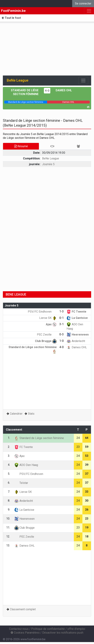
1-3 (62, 311)
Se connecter (83, 3)
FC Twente (76, 312)
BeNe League (51, 158)
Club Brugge (46, 341)
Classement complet (23, 609)
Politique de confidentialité (48, 629)
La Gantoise (77, 318)
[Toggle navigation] (83, 81)
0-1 (62, 318)
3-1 (62, 324)
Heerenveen (78, 335)
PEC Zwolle (47, 335)
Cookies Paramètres (25, 633)
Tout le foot (11, 18)
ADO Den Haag (26, 465)
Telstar (21, 483)
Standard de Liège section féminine (39, 438)
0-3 (62, 334)
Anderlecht (76, 341)
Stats (31, 414)
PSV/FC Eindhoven (42, 312)
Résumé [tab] (21, 146)
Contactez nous (19, 629)
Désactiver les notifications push (63, 633)
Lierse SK (48, 318)
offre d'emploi (76, 629)
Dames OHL (64, 90)
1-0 (62, 341)
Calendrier (16, 414)
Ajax (51, 324)
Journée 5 (48, 164)
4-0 (47, 91)
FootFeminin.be (13, 11)
